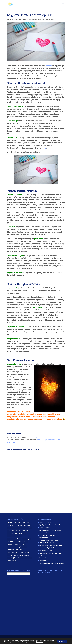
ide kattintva (39, 642)
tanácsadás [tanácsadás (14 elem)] (11, 547)
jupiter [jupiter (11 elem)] (30, 528)
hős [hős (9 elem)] (13, 528)
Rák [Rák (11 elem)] (23, 539)
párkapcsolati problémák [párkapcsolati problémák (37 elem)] (14, 539)
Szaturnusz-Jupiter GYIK (47, 548)
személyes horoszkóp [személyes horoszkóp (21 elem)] (22, 542)
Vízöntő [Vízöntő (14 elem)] (16, 555)
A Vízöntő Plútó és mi (46, 533)
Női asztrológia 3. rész (46, 558)
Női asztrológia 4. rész (46, 551)
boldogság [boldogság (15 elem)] (11, 525)
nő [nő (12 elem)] (27, 531)
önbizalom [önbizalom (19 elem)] (21, 558)
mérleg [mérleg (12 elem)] (18, 531)
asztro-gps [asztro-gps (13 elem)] (11, 522)
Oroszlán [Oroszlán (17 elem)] (10, 533)
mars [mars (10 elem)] (13, 531)
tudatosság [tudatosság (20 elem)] (11, 550)
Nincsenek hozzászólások (46, 19)
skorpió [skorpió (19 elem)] (28, 539)
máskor (49, 66)
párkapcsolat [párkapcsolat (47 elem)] (22, 533)
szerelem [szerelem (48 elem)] (10, 544)
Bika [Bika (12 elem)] (28, 522)
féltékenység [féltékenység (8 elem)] (19, 525)
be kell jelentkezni (33, 437)
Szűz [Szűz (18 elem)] (24, 544)
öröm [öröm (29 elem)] (9, 561)
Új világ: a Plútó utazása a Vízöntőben (51, 525)
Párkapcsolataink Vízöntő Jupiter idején (51, 545)
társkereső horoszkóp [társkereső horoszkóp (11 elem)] (14, 552)
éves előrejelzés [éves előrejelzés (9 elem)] (12, 558)
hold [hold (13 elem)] (9, 528)
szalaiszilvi (15, 19)
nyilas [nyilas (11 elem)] (23, 531)
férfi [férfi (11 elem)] (25, 525)
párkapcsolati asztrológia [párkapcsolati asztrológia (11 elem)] (15, 536)
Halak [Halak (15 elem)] (29, 525)
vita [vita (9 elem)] (22, 552)
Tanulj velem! (43, 560)
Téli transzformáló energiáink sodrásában (52, 563)
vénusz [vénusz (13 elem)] (10, 555)
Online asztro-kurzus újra (47, 522)
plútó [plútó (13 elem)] (16, 533)
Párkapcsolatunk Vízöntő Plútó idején (50, 530)
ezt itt (44, 148)
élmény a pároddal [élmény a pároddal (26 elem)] (24, 555)
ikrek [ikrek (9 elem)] (17, 528)
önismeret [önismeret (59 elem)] (28, 558)
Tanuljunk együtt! (45, 528)
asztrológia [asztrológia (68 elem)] (18, 522)
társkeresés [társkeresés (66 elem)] (19, 550)
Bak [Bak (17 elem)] (24, 522)
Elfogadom (62, 640)
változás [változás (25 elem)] (27, 552)
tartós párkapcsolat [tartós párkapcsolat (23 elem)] (21, 547)
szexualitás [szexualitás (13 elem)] (18, 544)
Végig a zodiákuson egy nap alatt (49, 540)
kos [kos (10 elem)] (9, 531)
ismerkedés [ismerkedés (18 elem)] (23, 528)
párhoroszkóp (33, 19)
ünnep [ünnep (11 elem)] (14, 561)
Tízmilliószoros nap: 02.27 (47, 543)
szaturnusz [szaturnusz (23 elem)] (11, 542)
